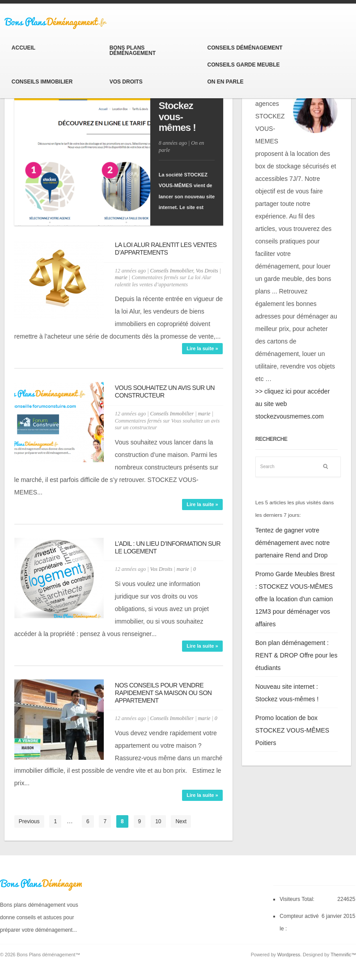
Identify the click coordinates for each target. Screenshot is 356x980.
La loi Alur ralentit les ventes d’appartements (166, 249)
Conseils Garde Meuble (243, 65)
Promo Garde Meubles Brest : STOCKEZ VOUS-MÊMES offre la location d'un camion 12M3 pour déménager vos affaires (295, 599)
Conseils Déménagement (245, 48)
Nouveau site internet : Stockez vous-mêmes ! (187, 106)
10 (158, 821)
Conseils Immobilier (42, 82)
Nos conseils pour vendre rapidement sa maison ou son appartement (163, 693)
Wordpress (289, 955)
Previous (29, 821)
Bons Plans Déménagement (133, 50)
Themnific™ (343, 955)
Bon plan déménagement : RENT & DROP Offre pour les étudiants (297, 655)
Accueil (23, 48)
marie (121, 277)
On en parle (225, 82)
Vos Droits (126, 82)
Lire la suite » (202, 348)
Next (181, 821)
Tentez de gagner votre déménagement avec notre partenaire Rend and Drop (293, 543)
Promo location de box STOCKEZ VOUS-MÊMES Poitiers (292, 730)
